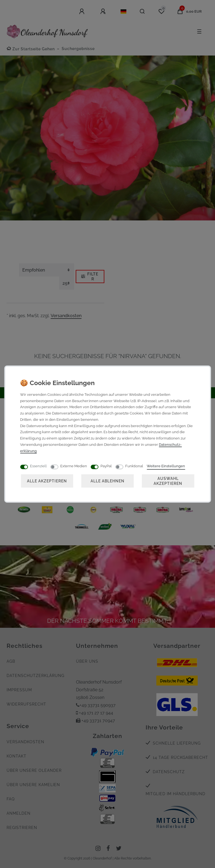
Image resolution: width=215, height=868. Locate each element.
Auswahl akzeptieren (168, 481)
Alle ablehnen (107, 481)
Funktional (134, 466)
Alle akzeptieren (47, 481)
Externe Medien (74, 466)
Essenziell (38, 466)
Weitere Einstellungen (166, 466)
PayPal (106, 466)
